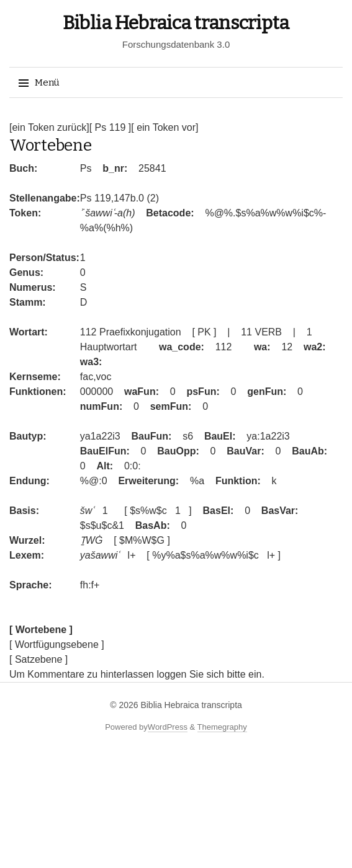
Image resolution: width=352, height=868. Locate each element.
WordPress (168, 727)
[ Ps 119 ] (111, 127)
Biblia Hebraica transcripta (176, 23)
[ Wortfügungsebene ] (57, 644)
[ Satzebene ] (38, 659)
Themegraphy (222, 727)
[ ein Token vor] (165, 127)
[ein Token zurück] (49, 127)
